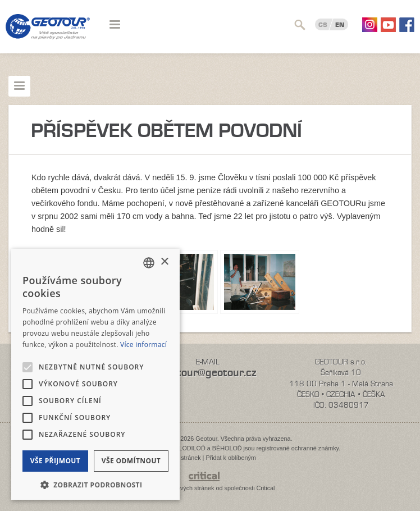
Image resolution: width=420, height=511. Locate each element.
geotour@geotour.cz (208, 373)
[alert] (95, 374)
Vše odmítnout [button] (131, 461)
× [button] (164, 262)
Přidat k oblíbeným (230, 458)
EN (340, 25)
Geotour (48, 34)
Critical (266, 488)
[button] (95, 484)
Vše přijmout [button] (55, 461)
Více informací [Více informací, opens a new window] (143, 345)
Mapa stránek (182, 458)
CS (323, 25)
